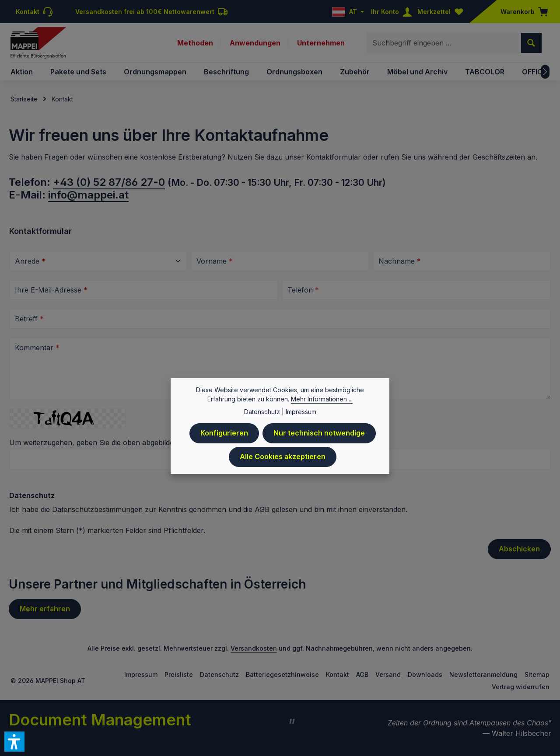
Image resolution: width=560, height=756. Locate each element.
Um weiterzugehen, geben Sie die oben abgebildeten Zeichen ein (120, 442)
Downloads (425, 674)
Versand (388, 674)
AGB (262, 509)
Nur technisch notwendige (319, 437)
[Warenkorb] (521, 12)
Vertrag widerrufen (521, 687)
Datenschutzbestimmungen (97, 509)
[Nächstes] (545, 72)
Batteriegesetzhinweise (282, 674)
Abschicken (519, 549)
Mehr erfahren (45, 609)
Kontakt (338, 674)
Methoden (195, 43)
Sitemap (537, 674)
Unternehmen (321, 43)
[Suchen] (531, 43)
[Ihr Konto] (393, 12)
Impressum (141, 674)
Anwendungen (255, 43)
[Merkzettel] (442, 12)
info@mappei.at (88, 195)
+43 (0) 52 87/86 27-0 (109, 182)
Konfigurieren (224, 437)
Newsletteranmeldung (483, 674)
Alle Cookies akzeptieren (283, 460)
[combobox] (444, 43)
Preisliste (179, 674)
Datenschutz (219, 674)
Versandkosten (254, 648)
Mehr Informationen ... (322, 402)
